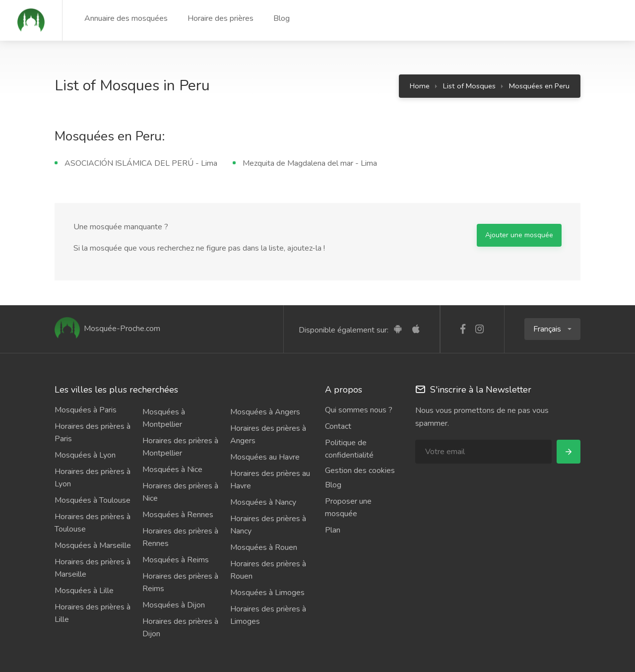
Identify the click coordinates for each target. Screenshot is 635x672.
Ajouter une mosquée (519, 235)
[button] (552, 329)
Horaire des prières (221, 18)
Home (420, 86)
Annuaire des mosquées (126, 18)
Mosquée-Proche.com (107, 329)
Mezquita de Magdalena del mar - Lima (310, 163)
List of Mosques (469, 86)
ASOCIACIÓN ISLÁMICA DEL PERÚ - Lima (141, 163)
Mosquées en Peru (539, 86)
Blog (282, 18)
